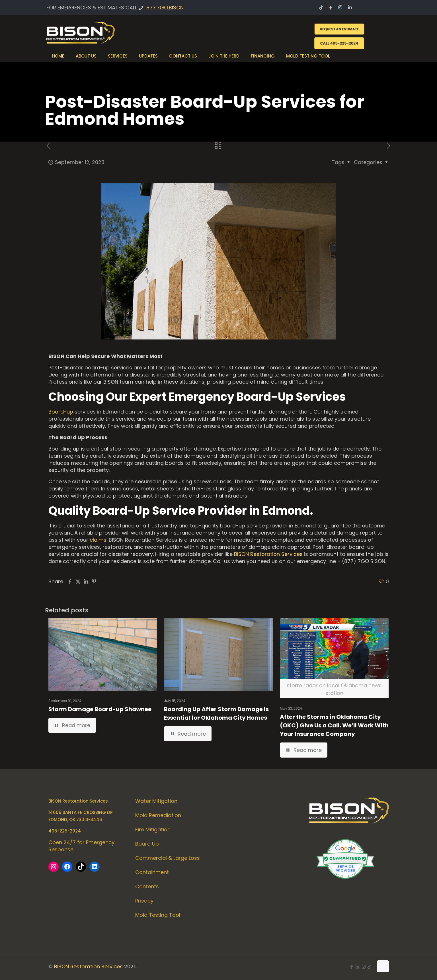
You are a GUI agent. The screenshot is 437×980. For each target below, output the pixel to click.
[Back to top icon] (383, 966)
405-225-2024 (65, 831)
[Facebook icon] (352, 967)
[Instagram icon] (364, 967)
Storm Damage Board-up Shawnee (100, 709)
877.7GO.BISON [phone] (165, 8)
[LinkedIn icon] (358, 967)
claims (98, 540)
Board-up (61, 412)
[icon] (369, 967)
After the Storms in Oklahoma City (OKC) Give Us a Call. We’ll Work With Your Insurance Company (334, 725)
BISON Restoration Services (268, 554)
